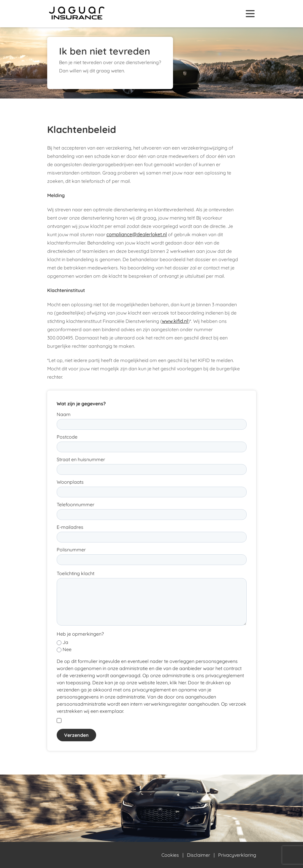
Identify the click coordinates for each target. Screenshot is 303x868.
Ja (65, 642)
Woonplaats (70, 482)
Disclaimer (199, 855)
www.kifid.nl (175, 321)
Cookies (170, 855)
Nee (67, 649)
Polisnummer (71, 550)
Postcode (67, 437)
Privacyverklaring (237, 855)
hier (182, 683)
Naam (64, 414)
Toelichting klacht (76, 573)
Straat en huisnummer (81, 459)
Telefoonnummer (76, 504)
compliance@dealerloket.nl (137, 234)
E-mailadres (70, 527)
